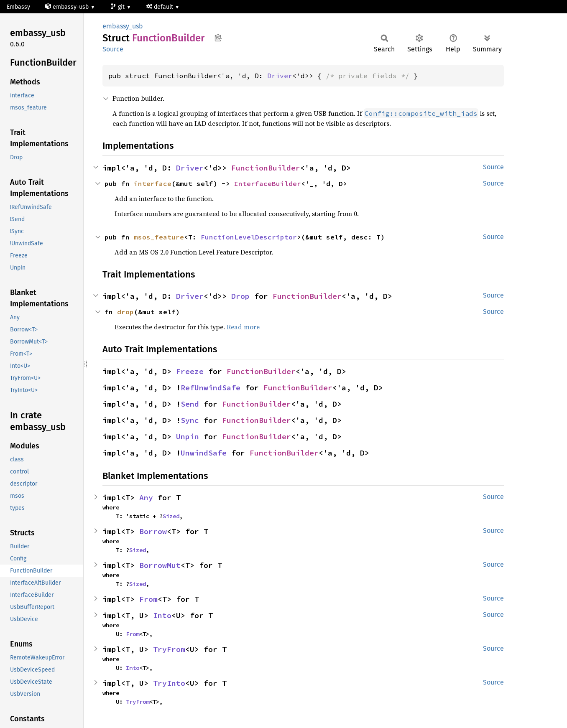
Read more (243, 327)
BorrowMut (160, 565)
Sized (171, 516)
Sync (190, 420)
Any (146, 498)
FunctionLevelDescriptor (249, 237)
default (161, 7)
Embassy (18, 7)
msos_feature (159, 237)
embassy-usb (68, 7)
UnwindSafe (204, 453)
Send (190, 404)
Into (162, 615)
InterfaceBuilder (268, 183)
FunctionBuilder (266, 168)
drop (125, 312)
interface (153, 183)
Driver (280, 76)
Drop (240, 296)
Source (113, 49)
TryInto (169, 683)
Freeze (190, 371)
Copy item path (218, 38)
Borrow (153, 531)
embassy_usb (123, 26)
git (118, 7)
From (148, 599)
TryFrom (169, 649)
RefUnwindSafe (211, 388)
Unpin (188, 437)
